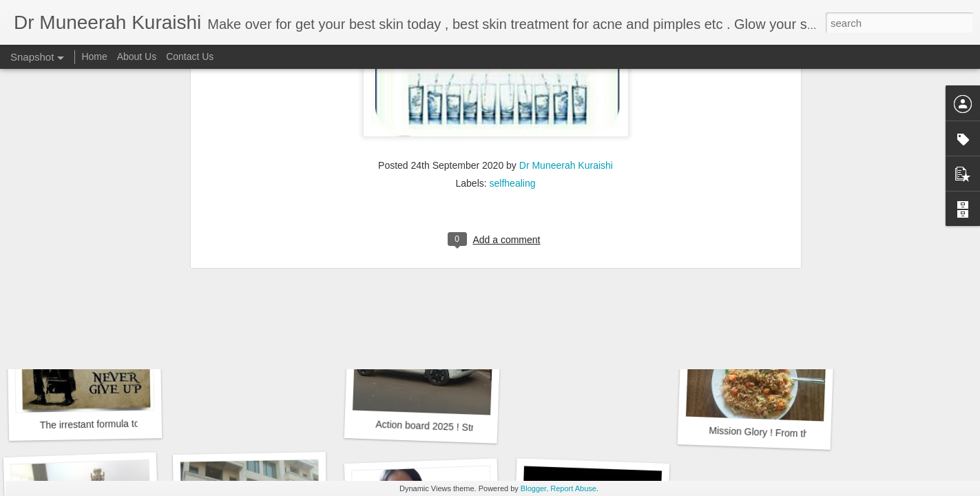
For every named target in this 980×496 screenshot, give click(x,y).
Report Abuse (573, 488)
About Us (137, 56)
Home (94, 56)
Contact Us (190, 56)
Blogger (533, 488)
